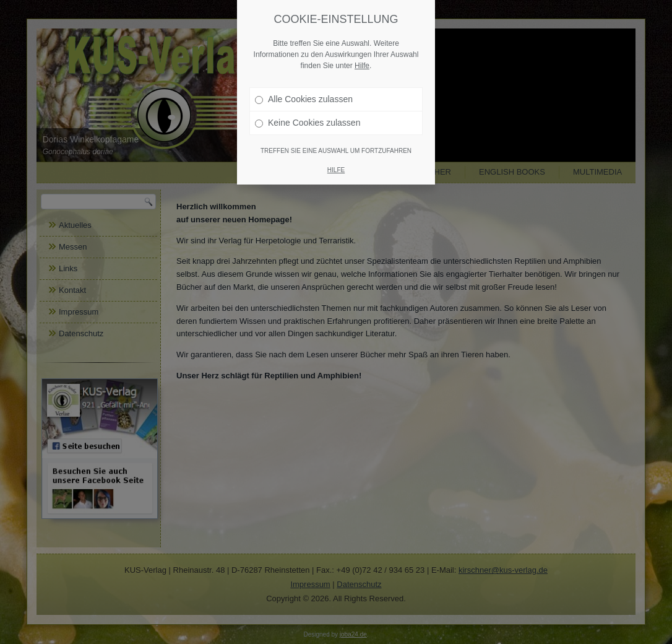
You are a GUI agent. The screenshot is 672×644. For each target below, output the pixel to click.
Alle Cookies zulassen (304, 99)
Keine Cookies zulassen (308, 123)
